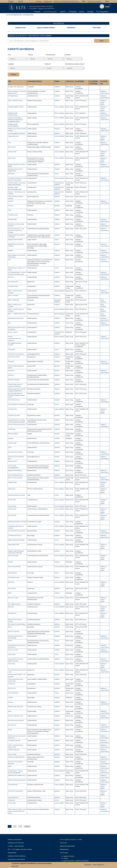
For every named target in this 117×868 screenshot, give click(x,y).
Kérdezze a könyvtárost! (15, 839)
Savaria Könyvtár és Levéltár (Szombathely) (76, 861)
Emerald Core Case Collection (16, 354)
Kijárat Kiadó (12, 489)
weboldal (57, 206)
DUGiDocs (11, 277)
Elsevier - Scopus (13, 332)
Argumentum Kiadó (13, 136)
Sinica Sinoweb (12, 754)
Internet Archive (13, 461)
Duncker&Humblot (13, 282)
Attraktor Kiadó (12, 152)
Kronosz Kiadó (12, 515)
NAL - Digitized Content (14, 604)
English (20, 1)
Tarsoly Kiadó (12, 803)
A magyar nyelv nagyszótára (16, 87)
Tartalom (30, 55)
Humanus (11, 438)
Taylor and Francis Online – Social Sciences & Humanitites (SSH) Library (17, 811)
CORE (10, 210)
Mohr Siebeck (12, 588)
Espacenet (11, 361)
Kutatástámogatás (50, 11)
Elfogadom (88, 865)
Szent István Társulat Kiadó (16, 791)
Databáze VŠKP (12, 219)
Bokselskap (11, 174)
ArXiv (10, 142)
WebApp (39, 2)
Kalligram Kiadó (12, 482)
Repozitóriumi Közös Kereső (16, 720)
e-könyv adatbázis (59, 107)
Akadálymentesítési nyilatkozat (17, 856)
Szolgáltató (11, 64)
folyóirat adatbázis (60, 113)
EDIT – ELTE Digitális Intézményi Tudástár (20, 849)
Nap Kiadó (11, 607)
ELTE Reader (12, 349)
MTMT (10, 593)
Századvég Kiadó (13, 785)
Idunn (10, 447)
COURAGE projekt (13, 215)
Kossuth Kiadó (12, 506)
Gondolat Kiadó (13, 409)
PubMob (11, 698)
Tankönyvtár (12, 800)
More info (15, 866)
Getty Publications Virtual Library (17, 404)
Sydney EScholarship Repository (17, 780)
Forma (9, 55)
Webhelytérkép (12, 853)
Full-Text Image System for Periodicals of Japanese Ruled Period (16, 395)
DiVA (10, 260)
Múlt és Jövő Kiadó (13, 598)
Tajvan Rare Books (13, 797)
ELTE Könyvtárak (102, 11)
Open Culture (12, 654)
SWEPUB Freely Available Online (17, 775)
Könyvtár (37, 11)
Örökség (90, 11)
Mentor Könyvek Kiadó (14, 567)
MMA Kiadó (11, 582)
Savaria (81, 11)
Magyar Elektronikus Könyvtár (16, 540)
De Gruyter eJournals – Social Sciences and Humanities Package (16, 230)
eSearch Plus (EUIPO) (14, 357)
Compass (11, 206)
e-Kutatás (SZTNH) (13, 286)
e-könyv (57, 174)
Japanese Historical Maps (15, 470)
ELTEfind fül (48, 64)
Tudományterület (50, 55)
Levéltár (63, 11)
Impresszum (63, 843)
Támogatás (73, 11)
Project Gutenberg (13, 693)
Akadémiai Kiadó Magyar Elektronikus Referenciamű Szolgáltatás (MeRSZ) (16, 120)
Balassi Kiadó (12, 158)
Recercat (11, 702)
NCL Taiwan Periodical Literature (17, 624)
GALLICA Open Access (14, 400)
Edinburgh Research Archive (16, 318)
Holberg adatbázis (13, 434)
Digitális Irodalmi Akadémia (16, 240)
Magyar (11, 1)
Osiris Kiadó (12, 664)
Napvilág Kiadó (12, 613)
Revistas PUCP (12, 725)
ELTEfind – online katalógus (16, 846)
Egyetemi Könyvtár (69, 856)
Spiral (10, 766)
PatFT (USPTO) (12, 688)
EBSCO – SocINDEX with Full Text (17, 314)
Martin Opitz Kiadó (13, 556)
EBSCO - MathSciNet (14, 300)
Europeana (11, 371)
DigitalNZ (11, 251)
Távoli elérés (97, 28)
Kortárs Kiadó (12, 500)
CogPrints (11, 201)
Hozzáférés (68, 55)
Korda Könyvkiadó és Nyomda (16, 495)
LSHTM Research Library (15, 535)
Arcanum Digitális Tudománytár (17, 133)
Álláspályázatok (64, 849)
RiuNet (10, 730)
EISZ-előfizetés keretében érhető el (75, 64)
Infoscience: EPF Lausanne (15, 452)
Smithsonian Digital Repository (17, 757)
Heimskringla (12, 429)
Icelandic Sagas (12, 443)
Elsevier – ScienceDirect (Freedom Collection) (15, 338)
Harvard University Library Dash (17, 425)
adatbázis (57, 87)
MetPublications (13, 573)
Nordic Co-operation (14, 632)
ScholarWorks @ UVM (14, 741)
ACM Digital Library (13, 96)
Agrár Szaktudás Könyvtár (15, 100)
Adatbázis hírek (20, 28)
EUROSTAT (11, 375)
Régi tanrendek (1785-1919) (16, 707)
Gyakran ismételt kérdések (46, 28)
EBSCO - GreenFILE (13, 295)
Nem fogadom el (99, 865)
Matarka (11, 562)
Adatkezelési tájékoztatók (67, 846)
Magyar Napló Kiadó (14, 545)
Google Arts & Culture (14, 415)
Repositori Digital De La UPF (16, 716)
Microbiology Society (14, 577)
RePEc (10, 711)
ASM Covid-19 (12, 147)
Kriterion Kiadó (12, 509)
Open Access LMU (13, 650)
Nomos (10, 627)
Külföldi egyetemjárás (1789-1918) (17, 522)
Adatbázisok (48, 2)
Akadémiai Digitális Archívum (16, 107)
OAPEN (10, 641)
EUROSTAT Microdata (14, 380)
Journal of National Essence (16, 475)
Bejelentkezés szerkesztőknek (16, 859)
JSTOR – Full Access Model (15, 478)
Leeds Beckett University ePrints (17, 531)
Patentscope (12, 684)
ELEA (10, 323)
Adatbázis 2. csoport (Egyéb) (104, 102)
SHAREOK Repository (14, 750)
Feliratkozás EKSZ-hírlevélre (16, 843)
